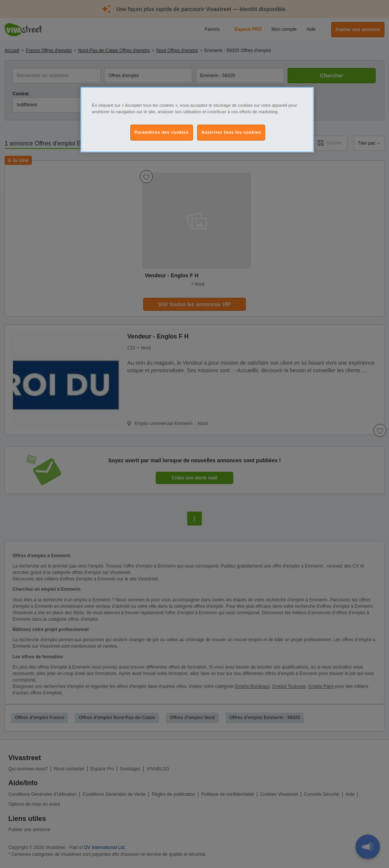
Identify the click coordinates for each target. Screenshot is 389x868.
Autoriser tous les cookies (231, 132)
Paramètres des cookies (162, 132)
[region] (197, 120)
